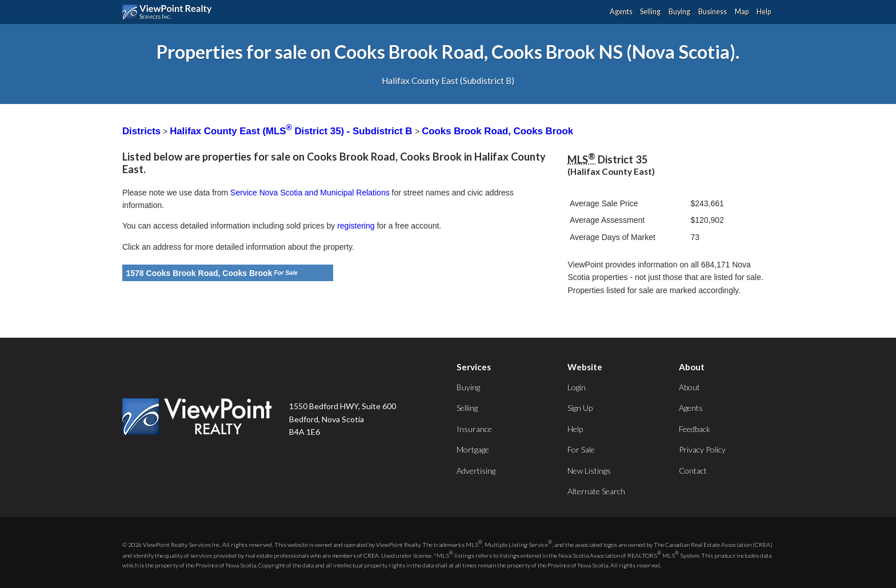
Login (577, 387)
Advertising (476, 471)
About (689, 387)
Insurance (474, 429)
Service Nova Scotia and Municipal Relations (310, 193)
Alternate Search (596, 491)
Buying (679, 12)
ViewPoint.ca (170, 12)
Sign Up (580, 408)
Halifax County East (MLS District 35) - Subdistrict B (292, 131)
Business (713, 12)
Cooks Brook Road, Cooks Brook (497, 131)
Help (764, 12)
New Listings (589, 471)
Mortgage (473, 449)
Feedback (695, 429)
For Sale (581, 449)
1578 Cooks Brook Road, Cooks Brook (199, 273)
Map (742, 12)
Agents (621, 12)
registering (356, 226)
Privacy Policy (702, 449)
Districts (141, 131)
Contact (693, 471)
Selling (650, 12)
